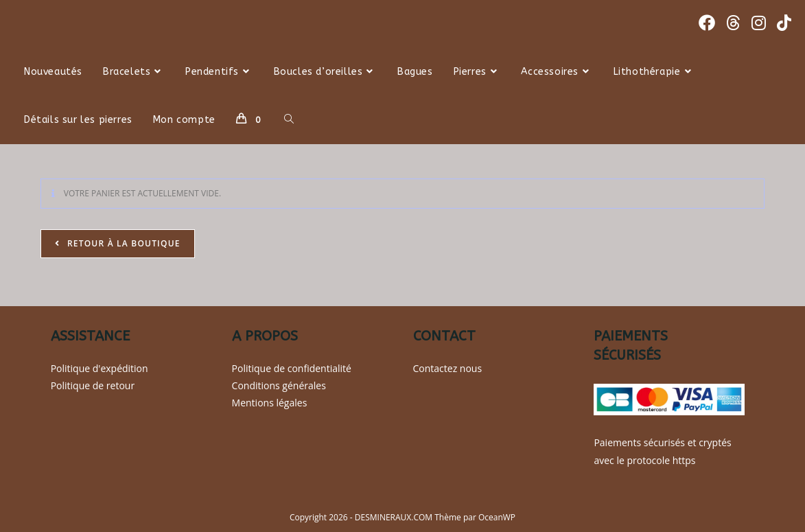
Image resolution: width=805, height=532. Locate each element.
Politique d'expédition (100, 368)
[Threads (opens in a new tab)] (733, 23)
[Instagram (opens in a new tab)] (759, 23)
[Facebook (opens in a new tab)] (707, 23)
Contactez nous (448, 368)
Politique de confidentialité (292, 368)
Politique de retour (93, 385)
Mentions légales (270, 403)
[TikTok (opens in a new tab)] (784, 23)
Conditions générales (279, 385)
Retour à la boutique (122, 243)
